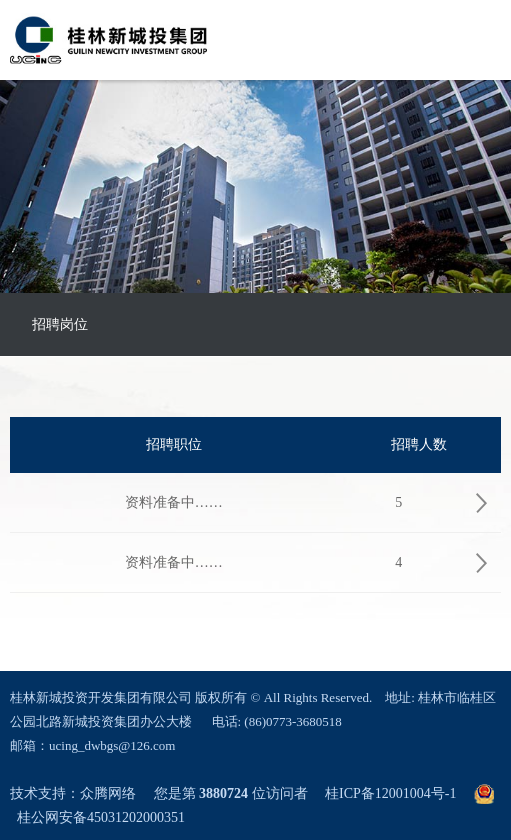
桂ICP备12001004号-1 (390, 793)
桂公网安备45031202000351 (101, 817)
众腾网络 (108, 793)
